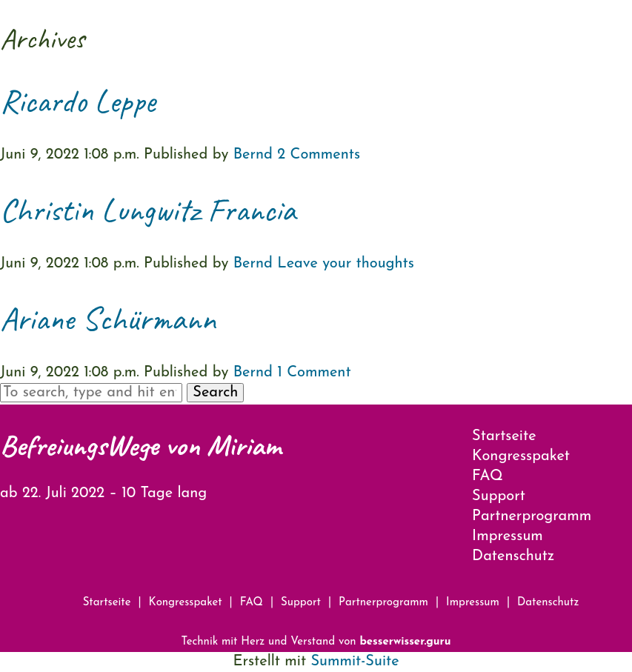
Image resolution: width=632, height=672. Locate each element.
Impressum (508, 536)
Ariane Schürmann (108, 319)
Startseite (504, 436)
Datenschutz (513, 556)
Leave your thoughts (346, 264)
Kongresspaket (521, 456)
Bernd (253, 155)
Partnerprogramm (532, 516)
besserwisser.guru (405, 642)
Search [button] (215, 393)
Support (499, 496)
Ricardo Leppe (78, 101)
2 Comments (319, 155)
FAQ (488, 476)
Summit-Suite (355, 662)
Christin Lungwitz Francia (148, 210)
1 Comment (314, 373)
